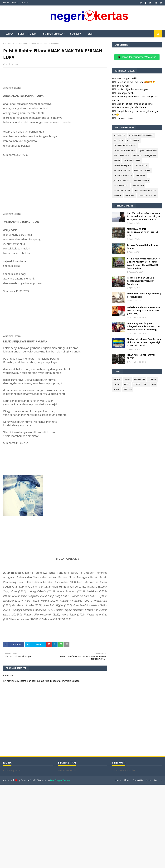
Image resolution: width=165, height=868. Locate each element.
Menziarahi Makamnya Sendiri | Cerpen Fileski (144, 295)
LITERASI (152, 379)
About (15, 3)
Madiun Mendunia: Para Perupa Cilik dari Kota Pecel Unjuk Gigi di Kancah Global (144, 342)
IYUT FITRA (141, 175)
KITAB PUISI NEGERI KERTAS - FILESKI (142, 357)
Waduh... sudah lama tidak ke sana (135, 104)
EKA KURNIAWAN (121, 155)
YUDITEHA (130, 195)
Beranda (7, 44)
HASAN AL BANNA (122, 170)
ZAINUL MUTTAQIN (147, 195)
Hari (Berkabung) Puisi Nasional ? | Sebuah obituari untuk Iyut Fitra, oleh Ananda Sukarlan (144, 216)
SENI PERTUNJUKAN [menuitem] (53, 34)
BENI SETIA (119, 140)
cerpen (117, 384)
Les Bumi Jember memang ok (132, 89)
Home (6, 3)
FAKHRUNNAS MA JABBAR (145, 155)
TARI (146, 384)
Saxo (156, 780)
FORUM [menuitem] (32, 34)
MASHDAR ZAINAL (122, 190)
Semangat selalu (125, 93)
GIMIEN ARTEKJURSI (122, 165)
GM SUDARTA (141, 165)
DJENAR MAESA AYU (148, 150)
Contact (24, 3)
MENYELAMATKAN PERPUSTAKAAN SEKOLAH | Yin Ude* (143, 232)
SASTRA (117, 379)
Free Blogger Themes (60, 780)
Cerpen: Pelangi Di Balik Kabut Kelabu (143, 247)
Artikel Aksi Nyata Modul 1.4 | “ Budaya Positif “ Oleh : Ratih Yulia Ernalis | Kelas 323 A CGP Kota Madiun (144, 263)
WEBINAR (128, 389)
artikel (117, 389)
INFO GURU (139, 379)
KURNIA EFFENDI (141, 180)
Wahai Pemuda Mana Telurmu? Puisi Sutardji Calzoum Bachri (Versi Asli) (144, 310)
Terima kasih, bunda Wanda (131, 107)
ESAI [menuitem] (90, 34)
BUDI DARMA (133, 140)
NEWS (127, 384)
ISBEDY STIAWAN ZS (123, 175)
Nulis (148, 780)
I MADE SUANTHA (142, 170)
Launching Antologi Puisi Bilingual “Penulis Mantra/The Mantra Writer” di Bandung (143, 326)
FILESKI (117, 160)
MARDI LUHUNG (121, 185)
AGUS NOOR (119, 135)
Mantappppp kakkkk (127, 78)
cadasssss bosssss (127, 118)
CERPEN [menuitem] (10, 34)
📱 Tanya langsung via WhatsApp (137, 57)
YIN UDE (117, 195)
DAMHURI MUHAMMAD (124, 150)
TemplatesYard (28, 780)
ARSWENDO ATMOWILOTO (141, 135)
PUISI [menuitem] (21, 34)
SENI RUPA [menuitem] (76, 34)
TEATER (137, 384)
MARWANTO (138, 185)
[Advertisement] (82, 826)
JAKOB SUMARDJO (122, 180)
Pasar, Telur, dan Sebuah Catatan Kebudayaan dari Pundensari (141, 281)
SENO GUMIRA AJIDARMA (145, 190)
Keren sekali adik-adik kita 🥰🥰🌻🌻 (136, 82)
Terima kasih (124, 86)
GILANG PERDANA (132, 160)
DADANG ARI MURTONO (125, 145)
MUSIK (127, 379)
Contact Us (138, 780)
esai (154, 384)
